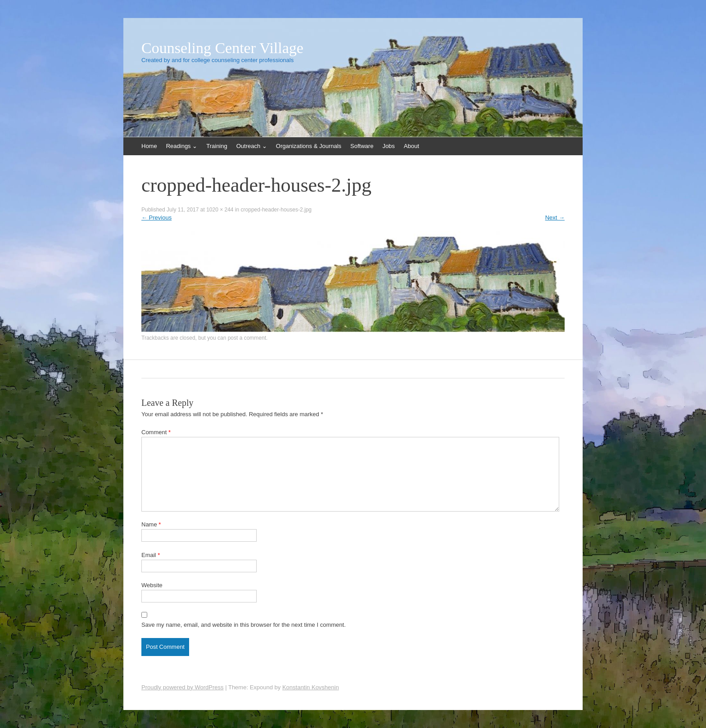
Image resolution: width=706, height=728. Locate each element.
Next (555, 218)
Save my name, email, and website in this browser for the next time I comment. (244, 625)
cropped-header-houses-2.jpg (276, 210)
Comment (156, 432)
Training (217, 146)
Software (362, 146)
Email (151, 555)
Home (149, 146)
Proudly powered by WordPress (183, 687)
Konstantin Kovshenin (311, 687)
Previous (156, 218)
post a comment (247, 338)
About (412, 146)
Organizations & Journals (309, 146)
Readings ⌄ (182, 146)
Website (152, 585)
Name (151, 524)
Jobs (388, 146)
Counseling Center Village (222, 48)
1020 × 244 (220, 210)
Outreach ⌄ (252, 146)
